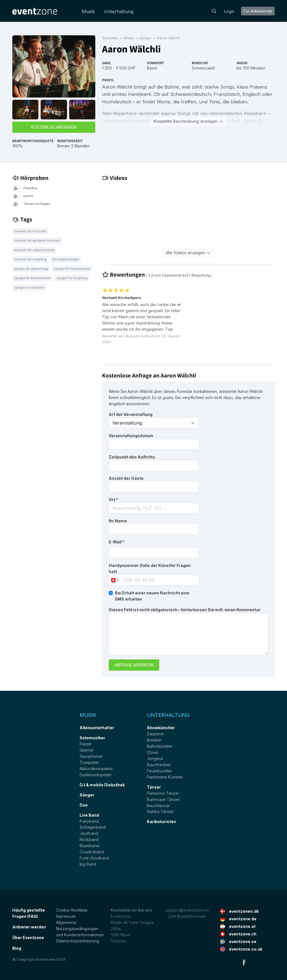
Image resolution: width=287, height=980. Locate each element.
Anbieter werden (29, 927)
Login (229, 11)
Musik (88, 11)
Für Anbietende (258, 11)
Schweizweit (203, 68)
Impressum (66, 916)
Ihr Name (118, 521)
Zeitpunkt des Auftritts (132, 457)
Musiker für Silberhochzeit (34, 250)
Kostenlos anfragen (54, 127)
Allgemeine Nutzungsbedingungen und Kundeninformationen (80, 929)
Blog (17, 948)
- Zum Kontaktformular (186, 916)
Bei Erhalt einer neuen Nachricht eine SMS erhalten (152, 596)
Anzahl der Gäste (126, 478)
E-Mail (117, 542)
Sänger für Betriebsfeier (32, 278)
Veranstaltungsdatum (131, 436)
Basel (152, 68)
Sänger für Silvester (29, 288)
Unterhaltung (119, 11)
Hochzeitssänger (66, 259)
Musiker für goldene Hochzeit (37, 240)
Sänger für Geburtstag (31, 269)
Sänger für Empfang (72, 278)
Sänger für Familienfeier (72, 269)
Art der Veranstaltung (131, 414)
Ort (113, 500)
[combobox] (154, 508)
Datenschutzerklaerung (78, 941)
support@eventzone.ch (187, 910)
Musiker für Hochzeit (30, 231)
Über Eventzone (28, 938)
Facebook (244, 962)
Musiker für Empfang (30, 259)
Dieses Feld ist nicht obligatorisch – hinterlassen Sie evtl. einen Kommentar (185, 610)
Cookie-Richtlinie (72, 910)
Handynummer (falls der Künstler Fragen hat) (150, 568)
